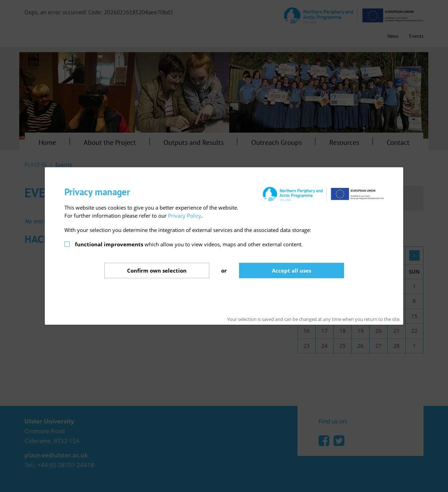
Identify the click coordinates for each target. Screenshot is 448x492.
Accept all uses (292, 270)
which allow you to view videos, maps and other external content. (189, 244)
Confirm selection (157, 270)
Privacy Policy (185, 216)
